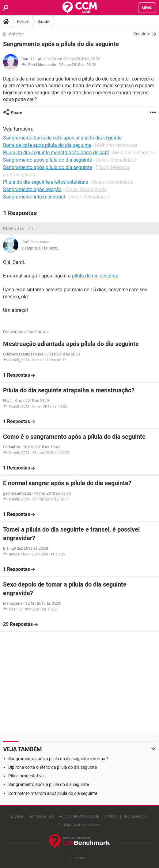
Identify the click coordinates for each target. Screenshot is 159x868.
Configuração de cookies (79, 825)
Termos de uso (41, 816)
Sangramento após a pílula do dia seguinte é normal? (58, 759)
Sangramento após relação (32, 189)
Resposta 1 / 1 (18, 228)
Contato (111, 816)
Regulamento (134, 816)
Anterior (17, 34)
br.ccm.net (80, 858)
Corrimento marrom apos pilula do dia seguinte (53, 793)
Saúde (43, 22)
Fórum (23, 22)
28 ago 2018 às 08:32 (78, 65)
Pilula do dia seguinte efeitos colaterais (45, 182)
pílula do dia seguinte (95, 276)
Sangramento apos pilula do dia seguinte (47, 160)
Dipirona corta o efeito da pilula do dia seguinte (53, 767)
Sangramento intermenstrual (34, 197)
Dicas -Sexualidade (116, 160)
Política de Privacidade (79, 816)
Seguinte (142, 34)
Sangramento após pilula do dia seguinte (47, 167)
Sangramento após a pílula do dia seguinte (49, 784)
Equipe (17, 816)
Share (17, 113)
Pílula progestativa (26, 776)
